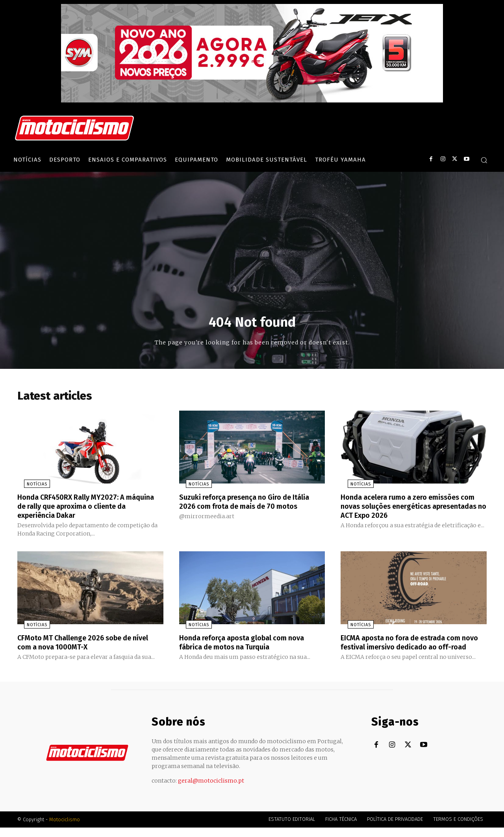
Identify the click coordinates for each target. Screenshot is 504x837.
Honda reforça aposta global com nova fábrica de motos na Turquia (249, 644)
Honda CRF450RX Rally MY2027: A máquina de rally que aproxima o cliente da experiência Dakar (90, 508)
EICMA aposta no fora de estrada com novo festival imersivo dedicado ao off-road (412, 648)
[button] (484, 160)
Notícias (30, 487)
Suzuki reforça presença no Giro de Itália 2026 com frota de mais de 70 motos (243, 508)
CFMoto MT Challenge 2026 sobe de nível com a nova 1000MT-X (82, 644)
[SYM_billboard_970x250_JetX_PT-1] (252, 100)
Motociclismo (65, 829)
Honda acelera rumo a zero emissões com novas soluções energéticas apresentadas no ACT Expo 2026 (408, 508)
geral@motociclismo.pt (211, 790)
